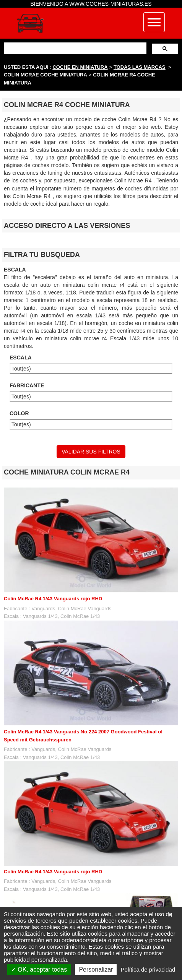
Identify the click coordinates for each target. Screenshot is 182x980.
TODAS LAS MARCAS (140, 67)
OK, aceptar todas (39, 969)
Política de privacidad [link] (148, 969)
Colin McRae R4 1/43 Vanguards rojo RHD (53, 599)
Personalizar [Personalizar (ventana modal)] (96, 969)
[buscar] (74, 48)
